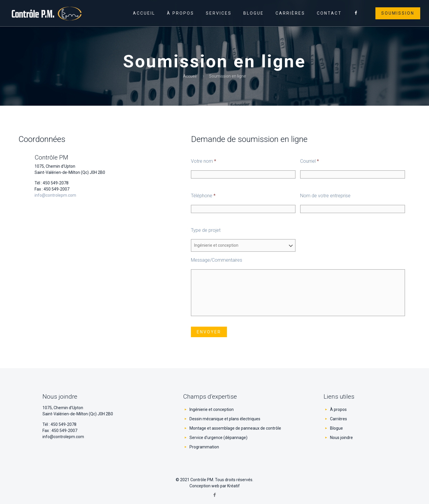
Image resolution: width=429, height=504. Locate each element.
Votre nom (204, 161)
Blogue (336, 428)
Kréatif (234, 486)
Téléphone (203, 196)
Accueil (190, 76)
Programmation (204, 447)
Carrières (339, 419)
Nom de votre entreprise (325, 196)
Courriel (310, 161)
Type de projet (206, 230)
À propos (338, 409)
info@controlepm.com (55, 195)
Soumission (398, 13)
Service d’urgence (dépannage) (218, 438)
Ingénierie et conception (212, 409)
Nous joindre (341, 438)
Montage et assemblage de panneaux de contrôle (235, 428)
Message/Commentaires (217, 260)
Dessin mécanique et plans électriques (225, 419)
